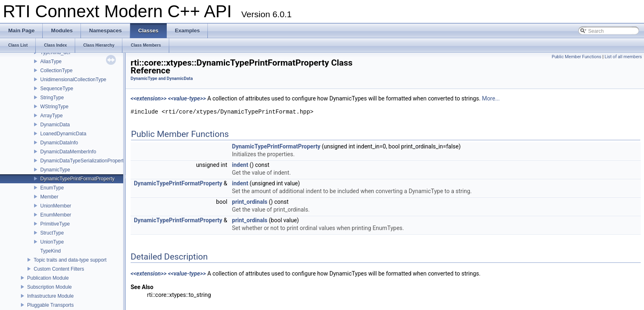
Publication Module (48, 278)
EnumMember (56, 215)
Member (49, 197)
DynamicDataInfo (59, 143)
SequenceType (57, 89)
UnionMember (56, 206)
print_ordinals (250, 202)
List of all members (623, 57)
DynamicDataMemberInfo (68, 152)
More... (491, 98)
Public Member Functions (576, 57)
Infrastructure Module (50, 296)
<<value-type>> (187, 98)
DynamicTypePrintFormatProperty (77, 179)
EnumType (52, 188)
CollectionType (56, 71)
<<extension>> (149, 98)
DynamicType (55, 170)
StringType (52, 98)
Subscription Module (49, 287)
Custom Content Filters (59, 269)
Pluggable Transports (50, 305)
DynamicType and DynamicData (162, 79)
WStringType (54, 107)
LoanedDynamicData (63, 134)
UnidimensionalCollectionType (73, 80)
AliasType (51, 62)
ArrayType (52, 116)
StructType (52, 233)
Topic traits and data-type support (70, 260)
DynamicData (55, 125)
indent (240, 165)
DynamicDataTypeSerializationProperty (83, 161)
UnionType (52, 242)
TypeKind (51, 251)
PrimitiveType (55, 224)
